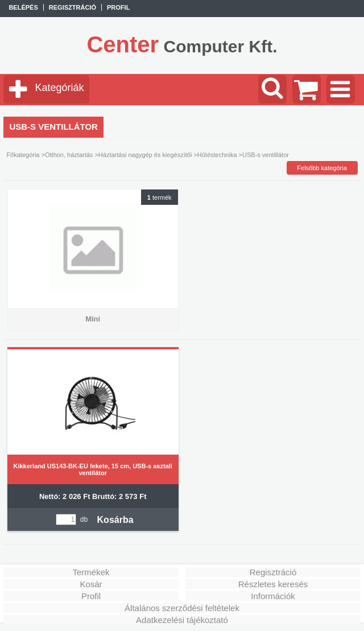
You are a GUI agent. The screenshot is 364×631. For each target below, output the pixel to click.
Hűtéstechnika (217, 155)
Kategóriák (59, 88)
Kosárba (115, 520)
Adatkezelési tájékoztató (182, 620)
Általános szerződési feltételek (182, 608)
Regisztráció (273, 572)
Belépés (23, 7)
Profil (91, 596)
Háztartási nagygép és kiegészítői (145, 155)
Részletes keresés (273, 584)
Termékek (91, 572)
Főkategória (23, 155)
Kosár (91, 584)
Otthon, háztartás (69, 155)
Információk (273, 596)
